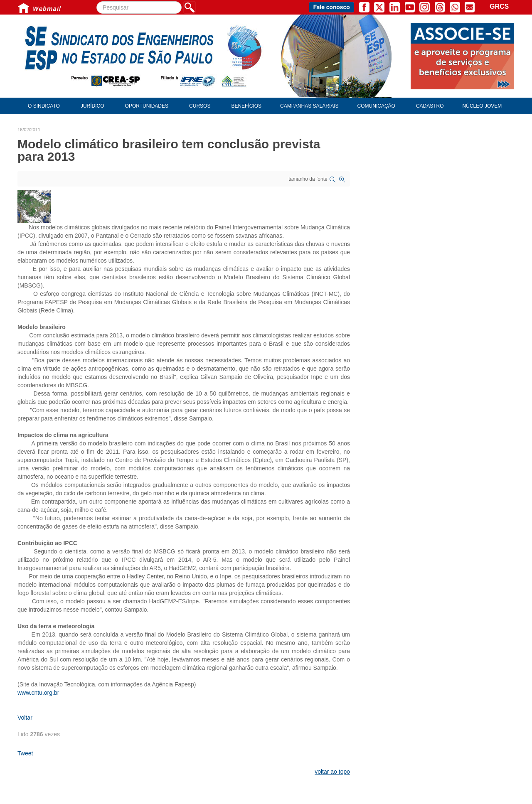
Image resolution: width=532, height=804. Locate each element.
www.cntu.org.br (38, 693)
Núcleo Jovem (482, 106)
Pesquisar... (97, 1)
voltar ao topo (332, 772)
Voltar (25, 718)
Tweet (25, 753)
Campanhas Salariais (309, 106)
